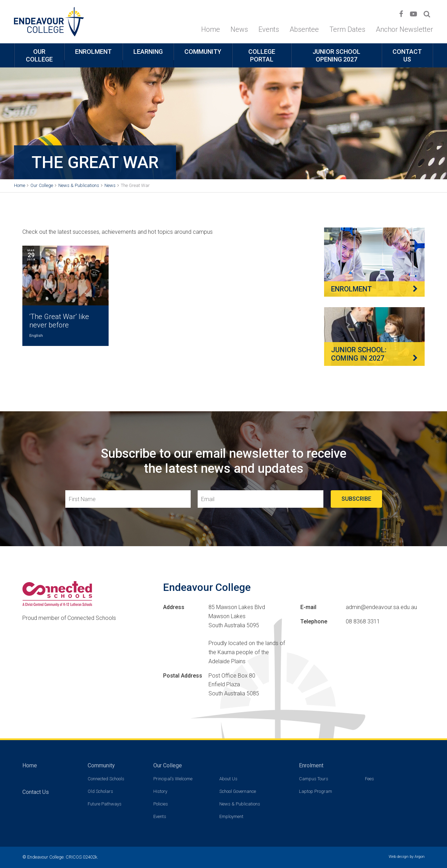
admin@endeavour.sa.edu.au (381, 607)
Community (203, 52)
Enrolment (93, 52)
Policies (161, 804)
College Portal (262, 55)
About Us (228, 779)
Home (211, 29)
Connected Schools (106, 779)
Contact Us (407, 55)
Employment (231, 816)
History (160, 791)
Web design (399, 857)
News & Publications (240, 804)
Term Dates (347, 29)
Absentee (304, 29)
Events (269, 29)
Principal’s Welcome (173, 779)
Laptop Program (316, 791)
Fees (369, 779)
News (239, 29)
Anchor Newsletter (404, 29)
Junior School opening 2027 (336, 55)
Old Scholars (100, 791)
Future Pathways (105, 804)
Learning (148, 52)
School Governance (238, 791)
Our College (39, 55)
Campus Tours (314, 779)
